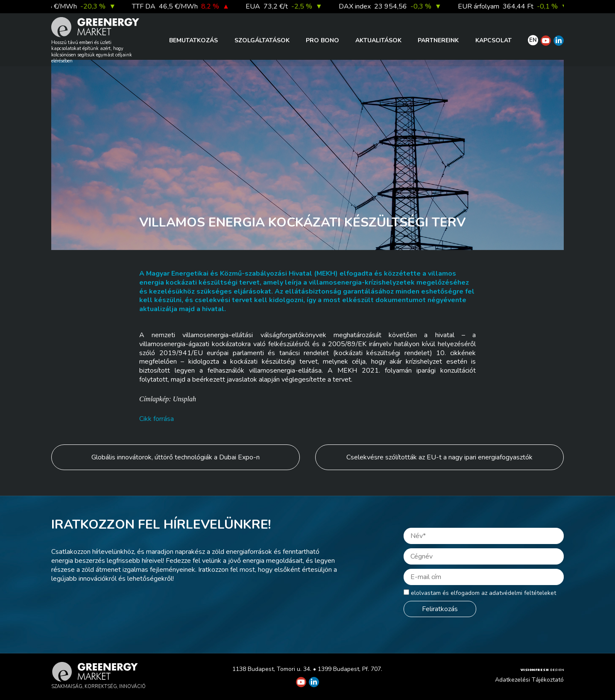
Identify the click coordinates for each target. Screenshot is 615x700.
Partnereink (438, 40)
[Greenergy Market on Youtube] (546, 41)
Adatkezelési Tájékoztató (529, 680)
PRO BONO (322, 40)
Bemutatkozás (193, 40)
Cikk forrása (157, 419)
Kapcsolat (493, 40)
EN (533, 40)
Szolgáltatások (262, 40)
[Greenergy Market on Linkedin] (559, 41)
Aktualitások (378, 40)
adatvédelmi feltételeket (523, 593)
